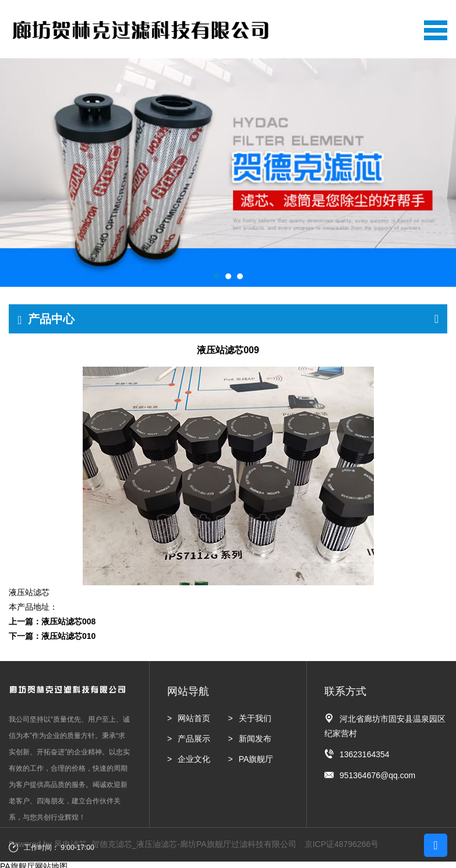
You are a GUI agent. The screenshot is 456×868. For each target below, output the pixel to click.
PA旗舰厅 (256, 759)
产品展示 (194, 739)
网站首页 (194, 718)
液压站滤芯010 (68, 636)
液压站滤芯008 (68, 621)
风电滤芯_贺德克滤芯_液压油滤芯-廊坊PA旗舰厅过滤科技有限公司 (175, 844)
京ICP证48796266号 (342, 844)
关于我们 (255, 718)
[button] (217, 276)
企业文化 (194, 759)
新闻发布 (255, 739)
